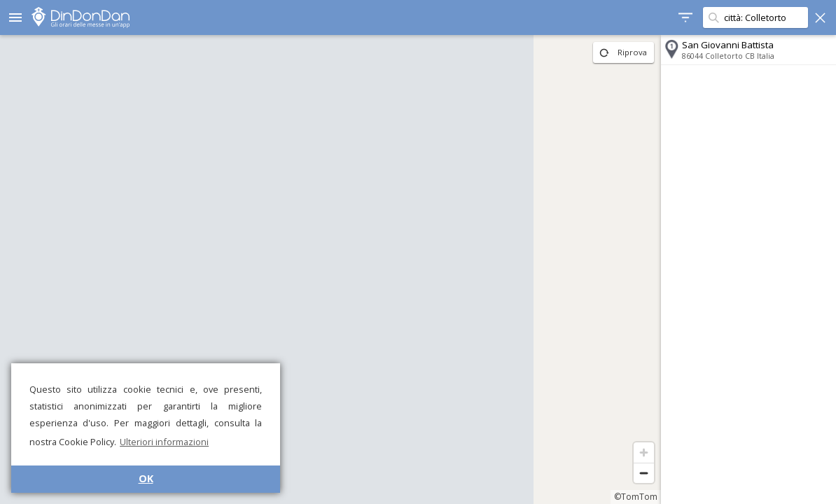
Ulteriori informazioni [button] (164, 442)
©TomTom (636, 497)
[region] (330, 269)
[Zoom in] (644, 453)
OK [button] (146, 478)
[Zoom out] (644, 473)
